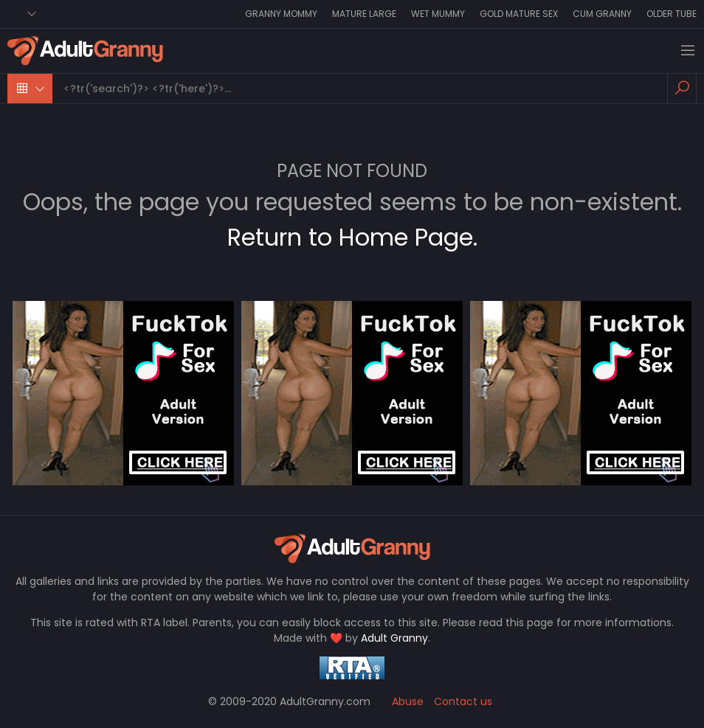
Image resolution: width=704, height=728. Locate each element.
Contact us (463, 701)
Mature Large (364, 14)
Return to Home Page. (352, 237)
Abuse (408, 701)
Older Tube (672, 14)
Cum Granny (602, 14)
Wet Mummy (438, 14)
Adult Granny (394, 638)
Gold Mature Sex (519, 14)
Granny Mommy (281, 14)
